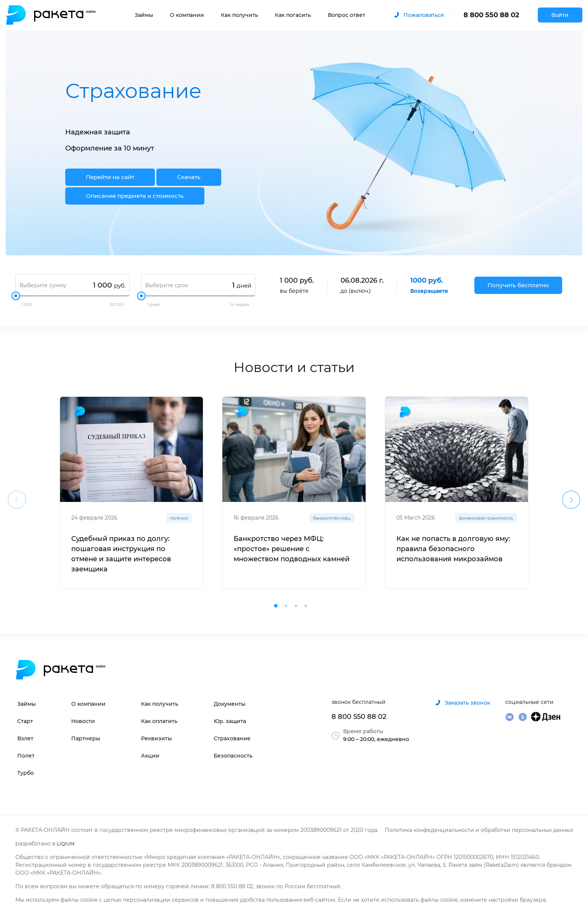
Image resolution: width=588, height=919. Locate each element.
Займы (144, 15)
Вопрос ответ (346, 15)
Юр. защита (230, 721)
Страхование (232, 738)
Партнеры (86, 738)
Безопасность (233, 756)
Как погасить (293, 15)
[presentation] (17, 500)
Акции (150, 756)
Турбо (25, 773)
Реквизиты (156, 738)
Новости (83, 721)
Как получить (239, 15)
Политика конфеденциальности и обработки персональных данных (479, 830)
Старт (25, 721)
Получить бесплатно (518, 285)
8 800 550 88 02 (491, 15)
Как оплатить (159, 721)
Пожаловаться (424, 15)
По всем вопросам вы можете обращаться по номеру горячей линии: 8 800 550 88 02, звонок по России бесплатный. (178, 886)
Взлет (25, 738)
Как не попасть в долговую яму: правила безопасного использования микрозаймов (453, 549)
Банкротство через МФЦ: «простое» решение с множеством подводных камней (292, 549)
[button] (276, 606)
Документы (229, 704)
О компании (187, 15)
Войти (560, 15)
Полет (26, 756)
